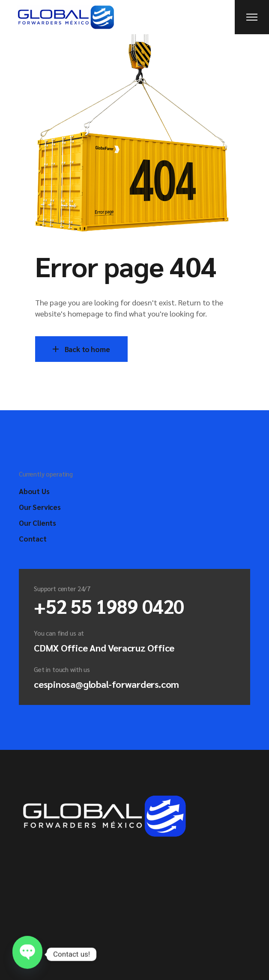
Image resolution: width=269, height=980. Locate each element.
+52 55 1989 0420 (109, 606)
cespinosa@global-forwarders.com (106, 684)
